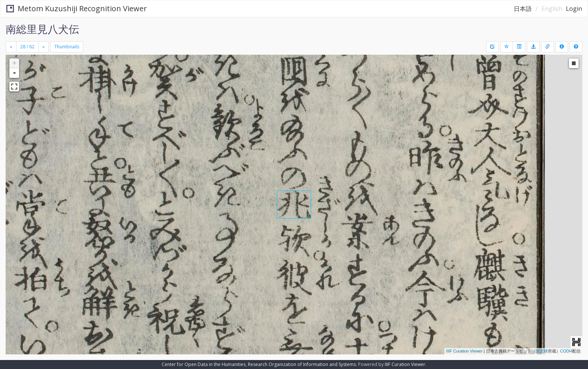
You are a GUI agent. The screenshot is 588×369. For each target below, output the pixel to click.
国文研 (542, 351)
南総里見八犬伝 (42, 29)
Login (574, 9)
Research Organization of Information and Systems (302, 364)
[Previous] (11, 47)
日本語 (523, 9)
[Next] (43, 47)
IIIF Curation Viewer (464, 351)
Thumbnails (67, 47)
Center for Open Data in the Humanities (204, 364)
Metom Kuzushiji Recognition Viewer (77, 8)
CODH (566, 351)
